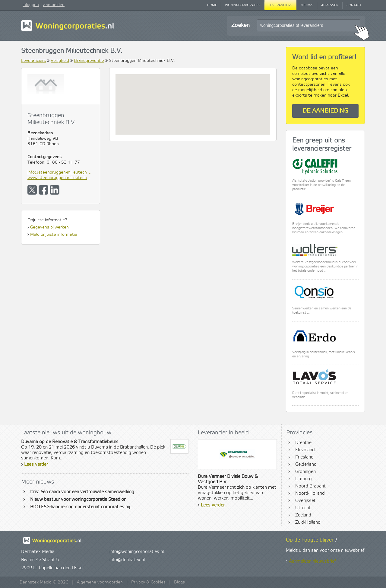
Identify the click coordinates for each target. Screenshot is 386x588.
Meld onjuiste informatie (54, 235)
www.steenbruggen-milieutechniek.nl (61, 178)
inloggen (31, 5)
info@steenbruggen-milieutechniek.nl (61, 172)
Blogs (179, 582)
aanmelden (54, 5)
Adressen (330, 5)
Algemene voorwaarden (100, 582)
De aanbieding (325, 111)
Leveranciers (280, 5)
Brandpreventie (89, 61)
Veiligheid (60, 61)
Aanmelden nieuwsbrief (312, 561)
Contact (354, 5)
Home (212, 5)
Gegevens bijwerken (49, 227)
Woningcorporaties (243, 5)
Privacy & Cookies (148, 582)
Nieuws (307, 5)
